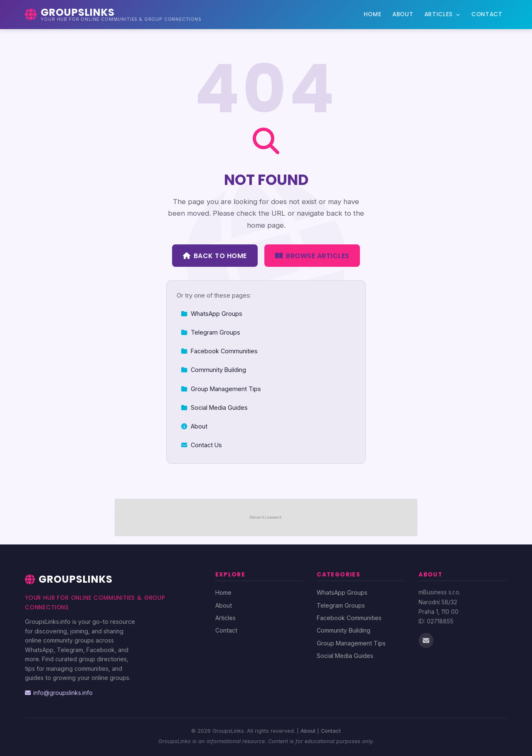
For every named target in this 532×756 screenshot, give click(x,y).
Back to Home (215, 256)
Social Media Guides (214, 408)
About (403, 14)
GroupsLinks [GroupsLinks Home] (69, 579)
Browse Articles (312, 256)
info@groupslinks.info (59, 693)
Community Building (213, 370)
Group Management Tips (221, 389)
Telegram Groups (211, 332)
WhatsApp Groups (212, 314)
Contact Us (201, 445)
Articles (442, 14)
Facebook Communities (219, 351)
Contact (487, 14)
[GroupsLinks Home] (113, 15)
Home (373, 14)
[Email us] (426, 640)
